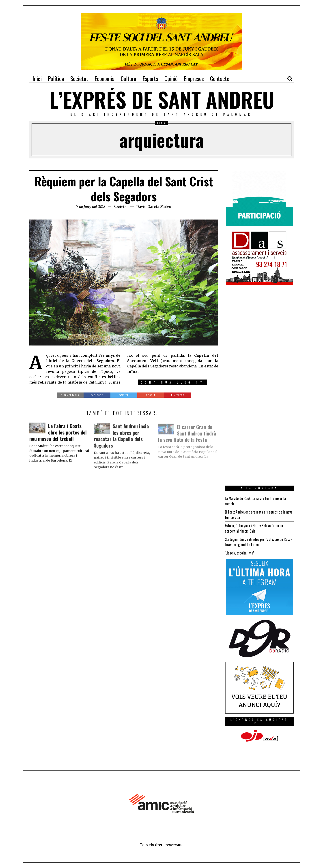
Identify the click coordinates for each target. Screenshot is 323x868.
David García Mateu (154, 207)
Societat (121, 207)
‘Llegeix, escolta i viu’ (239, 553)
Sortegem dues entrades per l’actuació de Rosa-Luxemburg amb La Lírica (258, 542)
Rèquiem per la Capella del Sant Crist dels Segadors (124, 189)
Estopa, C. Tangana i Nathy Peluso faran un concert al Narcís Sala (254, 528)
